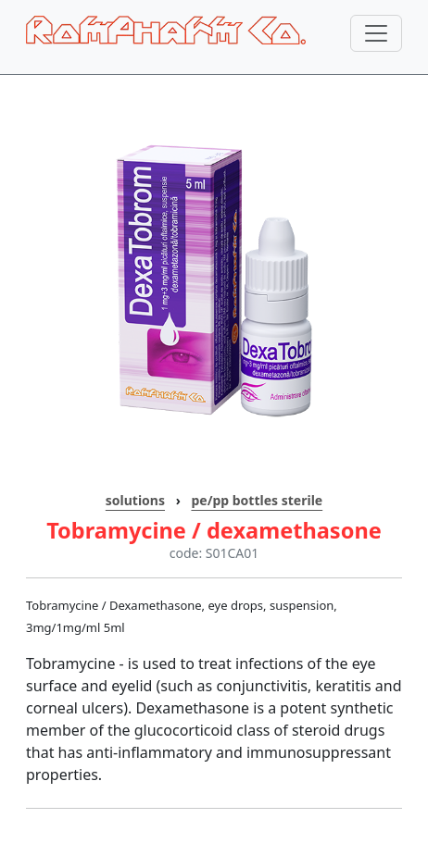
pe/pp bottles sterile (257, 500)
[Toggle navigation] (376, 33)
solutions (135, 500)
